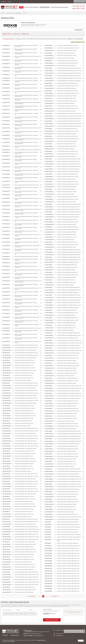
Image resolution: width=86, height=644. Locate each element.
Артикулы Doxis (16, 34)
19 (45, 596)
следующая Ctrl (56, 596)
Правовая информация (41, 640)
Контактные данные (15, 635)
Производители (45, 7)
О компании (3, 2)
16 (40, 596)
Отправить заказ (25, 34)
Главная (3, 13)
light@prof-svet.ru (29, 630)
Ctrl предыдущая (31, 596)
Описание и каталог (7, 34)
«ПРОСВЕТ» (12, 641)
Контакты (10, 2)
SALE (21, 7)
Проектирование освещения (60, 7)
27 (50, 596)
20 (47, 596)
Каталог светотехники (31, 7)
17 (41, 596)
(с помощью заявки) (8, 39)
